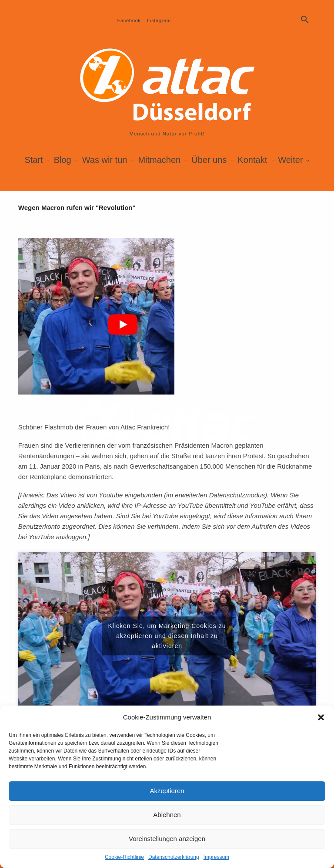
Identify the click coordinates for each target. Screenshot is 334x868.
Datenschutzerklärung (174, 857)
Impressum (216, 857)
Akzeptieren (167, 791)
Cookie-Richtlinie (124, 857)
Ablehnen (167, 815)
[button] (321, 717)
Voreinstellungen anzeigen (167, 839)
